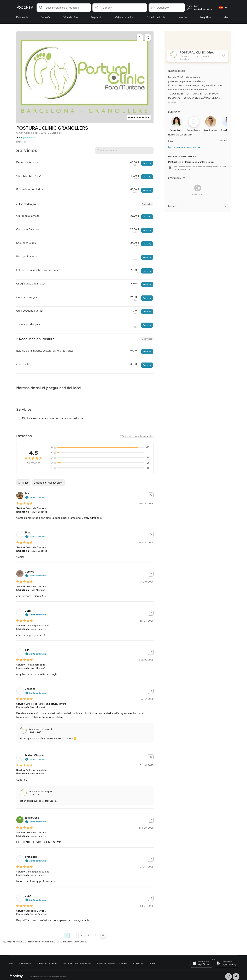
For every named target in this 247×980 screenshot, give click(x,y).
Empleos (123, 963)
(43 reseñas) (30, 138)
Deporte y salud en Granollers (39, 942)
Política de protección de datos (77, 963)
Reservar (147, 163)
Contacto (152, 963)
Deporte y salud (15, 942)
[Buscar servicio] (124, 151)
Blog (11, 963)
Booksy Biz (138, 963)
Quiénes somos (25, 963)
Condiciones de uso (105, 963)
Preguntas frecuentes (48, 963)
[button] (64, 8)
